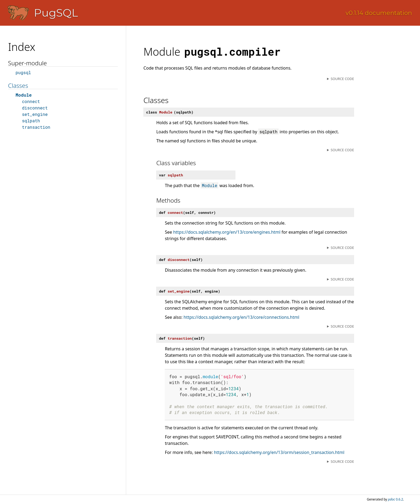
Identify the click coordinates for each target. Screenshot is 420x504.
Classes (18, 86)
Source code (342, 79)
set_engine (35, 114)
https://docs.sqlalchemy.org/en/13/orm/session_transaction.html (279, 452)
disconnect (35, 108)
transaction (36, 127)
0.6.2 (396, 499)
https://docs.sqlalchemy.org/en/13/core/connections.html (241, 317)
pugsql (23, 72)
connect (31, 101)
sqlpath (31, 121)
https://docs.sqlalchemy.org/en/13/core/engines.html (227, 232)
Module (24, 95)
